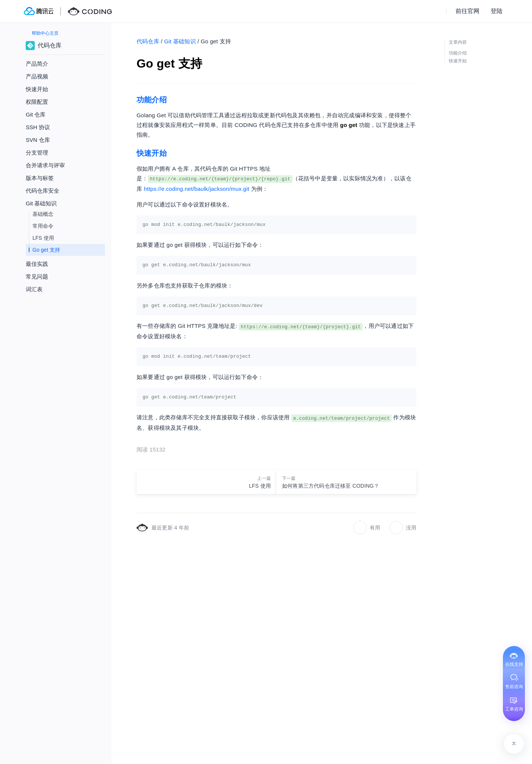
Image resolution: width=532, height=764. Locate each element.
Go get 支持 (46, 250)
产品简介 (37, 64)
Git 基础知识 (180, 41)
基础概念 (43, 214)
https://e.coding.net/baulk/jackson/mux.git (197, 189)
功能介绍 (152, 100)
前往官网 (467, 11)
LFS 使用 (43, 238)
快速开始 (37, 89)
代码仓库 (148, 41)
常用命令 (43, 226)
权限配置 (37, 102)
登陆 (497, 11)
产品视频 (37, 76)
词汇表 (34, 289)
